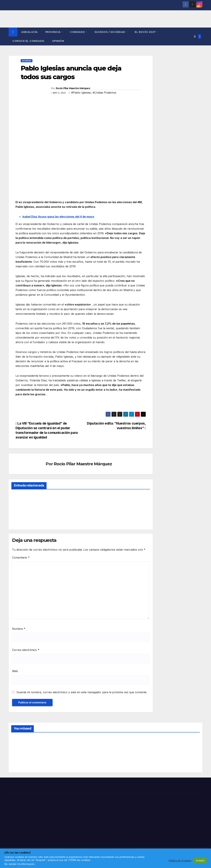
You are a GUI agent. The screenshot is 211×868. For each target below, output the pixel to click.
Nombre (19, 629)
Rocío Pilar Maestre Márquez (73, 88)
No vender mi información (19, 864)
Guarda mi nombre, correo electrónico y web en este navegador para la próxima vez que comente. (82, 692)
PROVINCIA (53, 32)
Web (15, 671)
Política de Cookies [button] (180, 861)
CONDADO (78, 32)
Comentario (21, 558)
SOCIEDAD (27, 61)
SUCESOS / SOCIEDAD (110, 32)
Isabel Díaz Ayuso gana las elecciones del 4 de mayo (58, 217)
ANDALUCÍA (29, 32)
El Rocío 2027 (145, 32)
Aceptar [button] (200, 860)
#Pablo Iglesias (81, 93)
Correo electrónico (26, 650)
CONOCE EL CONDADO (28, 41)
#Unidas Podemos (104, 93)
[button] (195, 36)
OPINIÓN (58, 41)
